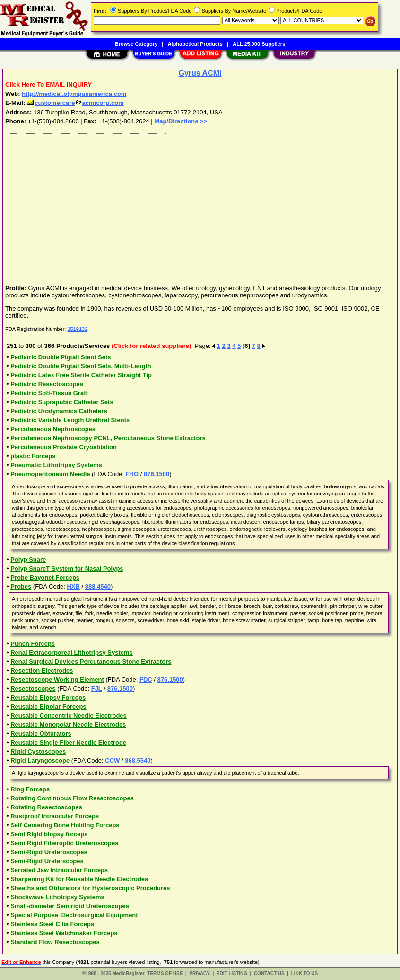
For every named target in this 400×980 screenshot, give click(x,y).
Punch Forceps (33, 644)
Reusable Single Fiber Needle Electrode (68, 742)
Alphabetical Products (195, 44)
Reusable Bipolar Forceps (48, 707)
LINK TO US (304, 974)
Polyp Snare (28, 559)
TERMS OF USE (165, 974)
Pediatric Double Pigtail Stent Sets (61, 357)
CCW (112, 760)
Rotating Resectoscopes (46, 807)
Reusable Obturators (41, 733)
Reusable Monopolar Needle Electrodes (68, 724)
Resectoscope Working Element (57, 680)
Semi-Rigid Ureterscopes (47, 861)
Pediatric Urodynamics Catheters (59, 411)
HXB (73, 586)
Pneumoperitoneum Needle (50, 474)
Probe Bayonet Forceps (45, 577)
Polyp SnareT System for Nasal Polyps (67, 568)
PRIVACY (200, 974)
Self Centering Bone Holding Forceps (65, 825)
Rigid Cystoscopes (38, 751)
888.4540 (98, 586)
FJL (97, 689)
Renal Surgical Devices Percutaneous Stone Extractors (91, 662)
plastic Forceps (33, 456)
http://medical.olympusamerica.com (74, 94)
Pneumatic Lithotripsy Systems (56, 465)
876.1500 (157, 474)
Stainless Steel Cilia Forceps (52, 924)
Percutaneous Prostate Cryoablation (64, 447)
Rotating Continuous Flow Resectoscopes (72, 798)
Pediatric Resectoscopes (47, 384)
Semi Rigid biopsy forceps (49, 834)
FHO (132, 474)
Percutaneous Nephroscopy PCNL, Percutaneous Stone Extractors (108, 438)
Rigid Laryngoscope (40, 760)
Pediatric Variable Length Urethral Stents (70, 420)
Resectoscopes (33, 689)
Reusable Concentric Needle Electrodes (69, 715)
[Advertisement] (200, 202)
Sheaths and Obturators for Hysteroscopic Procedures (90, 888)
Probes (21, 586)
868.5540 (138, 760)
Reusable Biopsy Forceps (48, 698)
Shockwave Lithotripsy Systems (57, 897)
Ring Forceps (30, 789)
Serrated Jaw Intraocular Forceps (59, 870)
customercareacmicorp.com (75, 103)
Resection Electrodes (42, 671)
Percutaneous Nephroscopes (53, 429)
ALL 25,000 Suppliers (259, 44)
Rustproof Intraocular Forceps (55, 816)
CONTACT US (269, 974)
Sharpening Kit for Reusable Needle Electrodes (79, 879)
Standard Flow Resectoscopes (55, 942)
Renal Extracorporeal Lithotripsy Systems (72, 653)
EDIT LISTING (232, 974)
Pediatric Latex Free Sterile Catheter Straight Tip (81, 375)
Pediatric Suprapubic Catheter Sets (62, 402)
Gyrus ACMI (200, 73)
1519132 (77, 329)
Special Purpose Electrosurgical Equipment (74, 915)
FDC (146, 680)
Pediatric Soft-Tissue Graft (49, 393)
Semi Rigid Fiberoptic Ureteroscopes (64, 843)
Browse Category (136, 44)
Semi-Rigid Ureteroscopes (49, 852)
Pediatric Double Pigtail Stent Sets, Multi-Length (81, 366)
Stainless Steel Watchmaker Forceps (64, 933)
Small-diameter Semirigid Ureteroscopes (70, 906)
